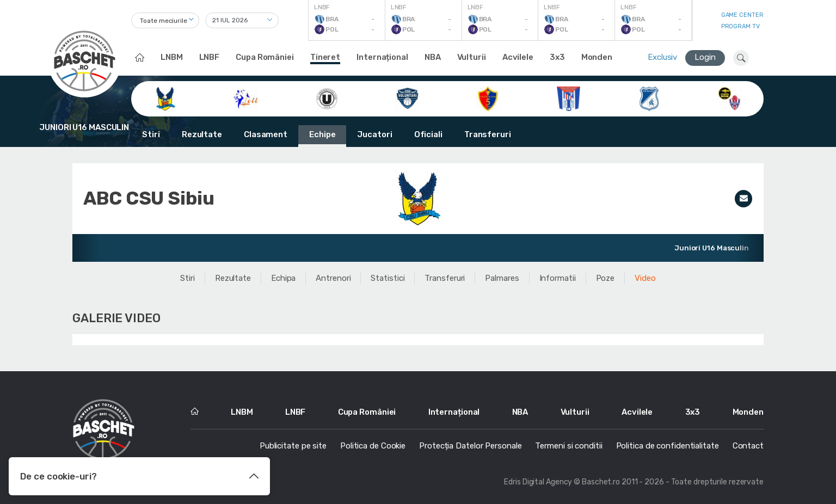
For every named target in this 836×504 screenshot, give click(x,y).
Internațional (382, 57)
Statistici (388, 278)
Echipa (283, 278)
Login (705, 57)
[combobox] (165, 20)
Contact (748, 446)
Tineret (325, 57)
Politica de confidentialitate (668, 446)
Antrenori (333, 278)
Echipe (322, 134)
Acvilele (518, 57)
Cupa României (265, 57)
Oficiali (428, 134)
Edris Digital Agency (538, 482)
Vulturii (472, 57)
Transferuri (488, 134)
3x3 (557, 57)
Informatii (558, 278)
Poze (606, 278)
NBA (433, 57)
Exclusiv (662, 57)
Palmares (502, 278)
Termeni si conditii (568, 446)
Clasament (266, 134)
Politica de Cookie (373, 446)
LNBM (172, 57)
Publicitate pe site (293, 446)
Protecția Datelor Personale (470, 446)
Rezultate (202, 134)
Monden (597, 57)
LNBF (210, 57)
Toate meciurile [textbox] (164, 21)
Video (645, 278)
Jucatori (374, 134)
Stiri (151, 134)
